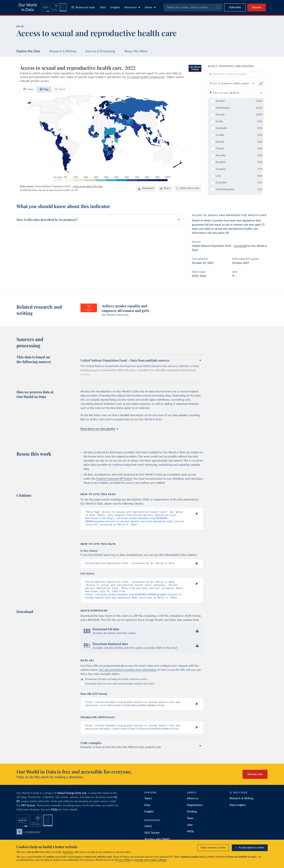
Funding (192, 818)
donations (68, 852)
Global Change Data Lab (72, 799)
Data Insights (238, 811)
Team (190, 825)
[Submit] (218, 7)
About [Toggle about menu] (150, 7)
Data (103, 7)
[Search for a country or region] (236, 74)
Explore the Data (28, 51)
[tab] (28, 89)
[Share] (165, 188)
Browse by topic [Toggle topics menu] (83, 7)
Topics (148, 805)
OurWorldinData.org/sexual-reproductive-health (45, 190)
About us (193, 805)
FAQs (54, 816)
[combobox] (193, 7)
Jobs (190, 831)
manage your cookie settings (150, 860)
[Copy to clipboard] (192, 514)
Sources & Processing (100, 51)
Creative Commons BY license (114, 479)
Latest (148, 832)
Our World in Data (28, 7)
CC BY (75, 190)
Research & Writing (63, 51)
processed (240, 246)
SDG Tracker (152, 839)
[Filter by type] (236, 93)
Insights (115, 7)
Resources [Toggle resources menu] (132, 7)
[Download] (146, 188)
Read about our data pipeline (99, 429)
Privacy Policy (123, 860)
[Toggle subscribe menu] (235, 7)
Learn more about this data (88, 186)
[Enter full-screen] (188, 188)
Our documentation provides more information (128, 674)
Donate (257, 7)
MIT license (28, 812)
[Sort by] (232, 84)
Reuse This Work (136, 51)
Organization (195, 811)
